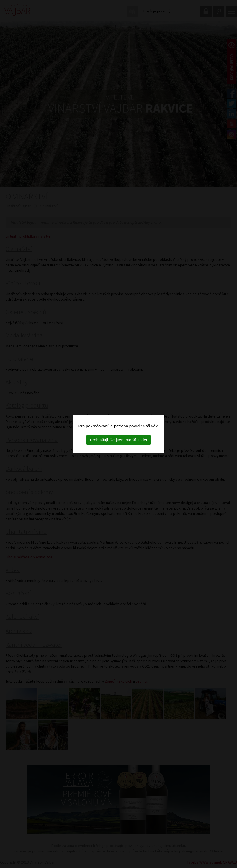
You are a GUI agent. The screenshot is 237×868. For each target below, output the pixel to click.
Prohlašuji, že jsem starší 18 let (118, 440)
